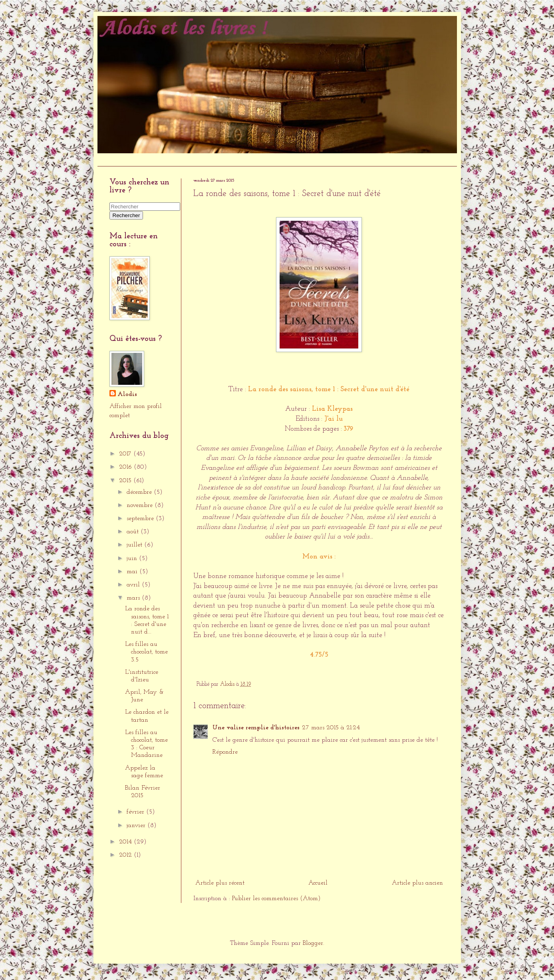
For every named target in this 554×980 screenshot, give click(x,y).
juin (133, 558)
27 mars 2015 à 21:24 (331, 728)
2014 (126, 842)
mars (134, 598)
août (134, 532)
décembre (140, 492)
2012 (126, 855)
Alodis (127, 394)
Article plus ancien (417, 883)
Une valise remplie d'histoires (256, 728)
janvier (137, 826)
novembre (141, 505)
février (136, 812)
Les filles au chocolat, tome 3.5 (146, 652)
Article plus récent (220, 883)
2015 (126, 481)
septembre (141, 519)
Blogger (313, 943)
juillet (135, 545)
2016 (126, 467)
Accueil (111, 159)
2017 (126, 454)
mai (133, 572)
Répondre (225, 752)
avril (134, 585)
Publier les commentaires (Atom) (276, 899)
